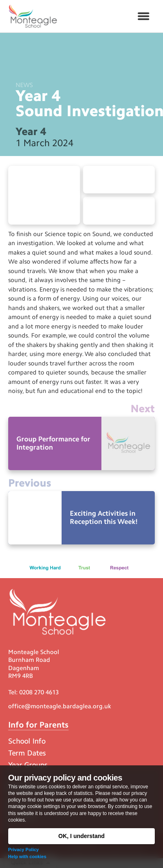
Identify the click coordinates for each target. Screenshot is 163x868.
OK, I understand (81, 836)
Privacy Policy (24, 850)
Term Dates (27, 753)
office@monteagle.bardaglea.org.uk (60, 706)
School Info (27, 741)
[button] (143, 16)
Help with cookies (27, 857)
